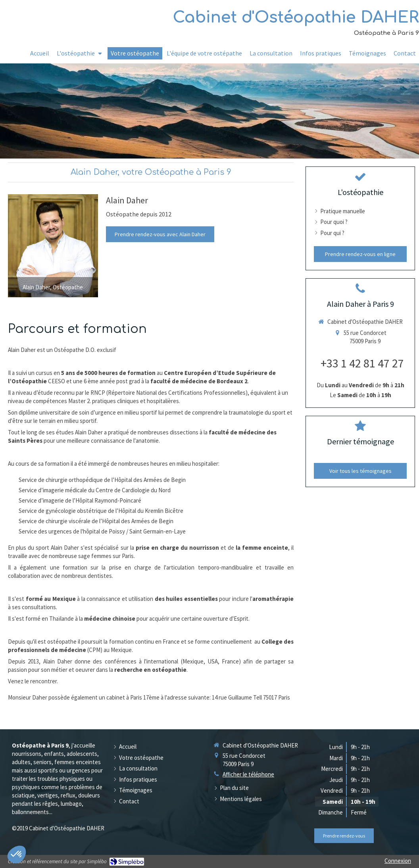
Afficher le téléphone (248, 774)
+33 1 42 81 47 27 (362, 363)
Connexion (398, 861)
